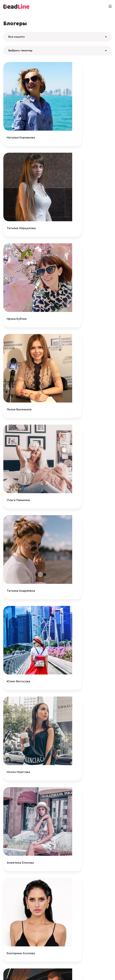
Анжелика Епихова (20, 407)
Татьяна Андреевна (79, 263)
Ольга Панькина (18, 263)
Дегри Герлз (15, 552)
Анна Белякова (75, 624)
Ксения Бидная (17, 840)
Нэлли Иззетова (76, 335)
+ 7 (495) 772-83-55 (57, 974)
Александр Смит (19, 480)
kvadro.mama (74, 696)
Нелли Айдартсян (78, 552)
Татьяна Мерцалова (79, 119)
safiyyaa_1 (72, 912)
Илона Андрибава (20, 624)
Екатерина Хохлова (79, 407)
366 (77, 930)
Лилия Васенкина (77, 191)
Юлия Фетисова (18, 335)
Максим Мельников (79, 480)
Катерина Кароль (77, 768)
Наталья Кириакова (21, 119)
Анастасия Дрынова (21, 912)
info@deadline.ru (34, 974)
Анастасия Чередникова (82, 840)
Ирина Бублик (17, 191)
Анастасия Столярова (23, 768)
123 (50, 930)
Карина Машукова (20, 696)
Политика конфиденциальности (88, 974)
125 (65, 930)
